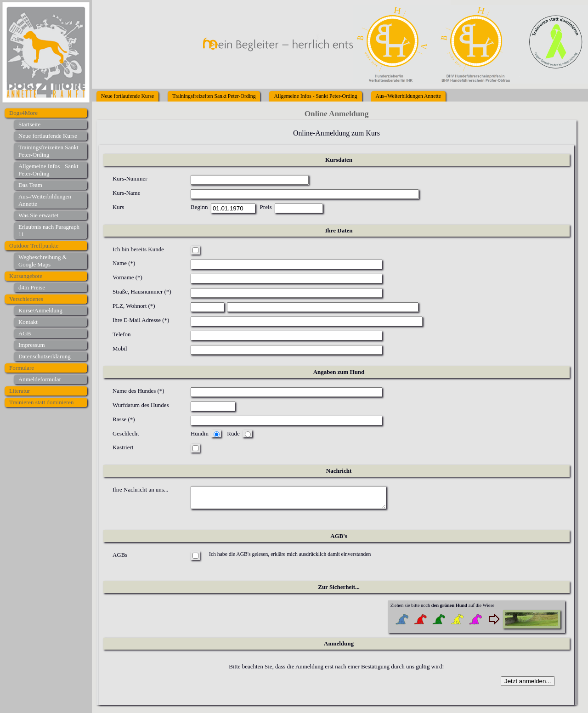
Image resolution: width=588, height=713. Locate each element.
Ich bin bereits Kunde (138, 249)
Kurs (118, 207)
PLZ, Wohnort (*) (134, 306)
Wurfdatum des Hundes (141, 405)
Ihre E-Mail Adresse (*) (141, 320)
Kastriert (123, 447)
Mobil (120, 348)
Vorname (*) (127, 277)
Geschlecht (126, 433)
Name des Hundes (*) (139, 391)
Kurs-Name (126, 193)
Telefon (122, 334)
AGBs (120, 558)
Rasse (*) (124, 419)
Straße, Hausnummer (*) (142, 291)
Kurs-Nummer (130, 178)
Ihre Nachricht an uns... (141, 489)
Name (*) (124, 263)
